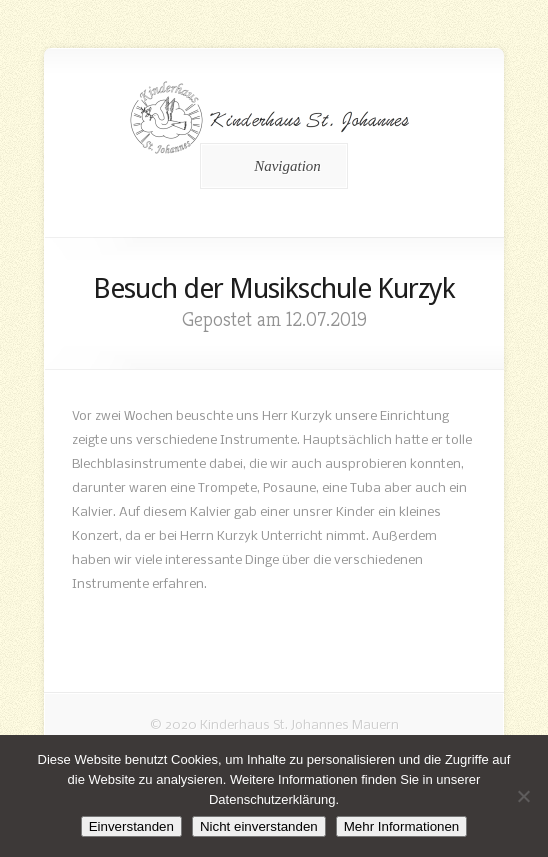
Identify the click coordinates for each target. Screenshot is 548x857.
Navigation (270, 166)
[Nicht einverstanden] (523, 796)
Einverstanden (131, 826)
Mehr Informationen (402, 826)
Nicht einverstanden (259, 826)
